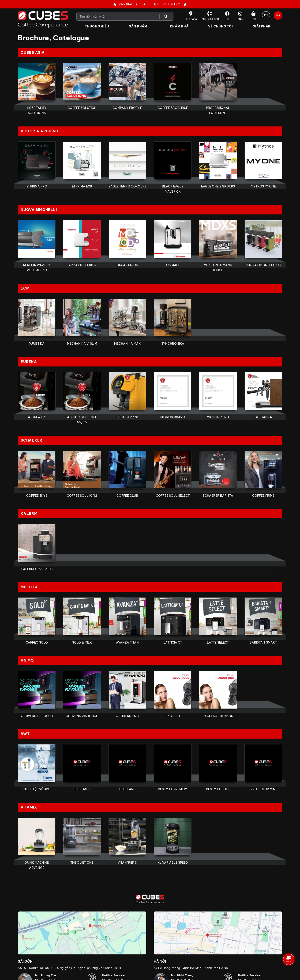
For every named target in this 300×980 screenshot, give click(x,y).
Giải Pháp (262, 26)
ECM (25, 289)
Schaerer (32, 441)
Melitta (29, 589)
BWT (25, 736)
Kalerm (29, 515)
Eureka (29, 363)
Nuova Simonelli (39, 210)
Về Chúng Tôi (221, 26)
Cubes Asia (33, 53)
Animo (27, 662)
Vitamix (29, 810)
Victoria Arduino (39, 132)
